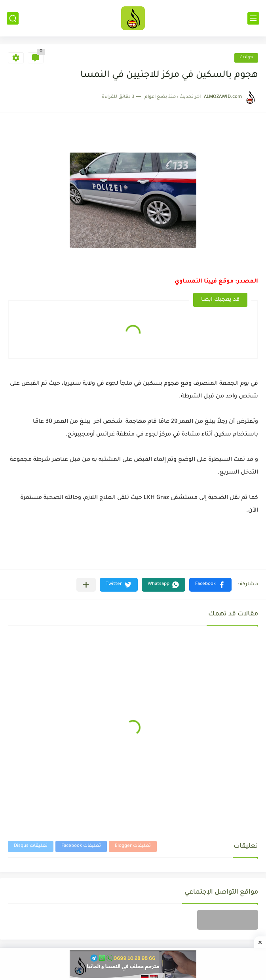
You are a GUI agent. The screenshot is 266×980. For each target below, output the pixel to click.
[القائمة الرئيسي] (253, 18)
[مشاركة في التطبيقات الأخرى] (86, 585)
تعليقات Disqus (31, 846)
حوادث (246, 58)
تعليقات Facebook (81, 846)
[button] (210, 585)
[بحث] (13, 18)
